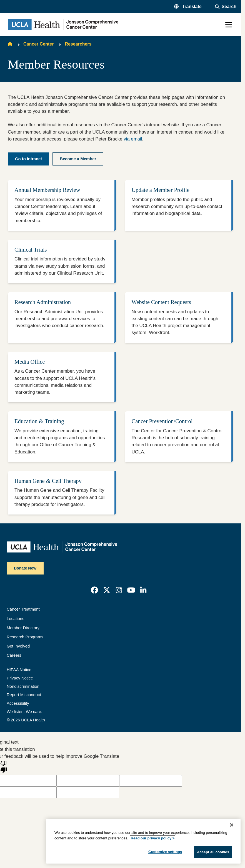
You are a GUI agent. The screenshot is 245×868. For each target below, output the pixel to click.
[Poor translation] (4, 766)
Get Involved (18, 646)
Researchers (78, 44)
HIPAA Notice (19, 670)
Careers (14, 655)
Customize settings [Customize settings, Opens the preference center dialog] (165, 852)
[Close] (232, 825)
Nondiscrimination (23, 686)
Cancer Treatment (23, 609)
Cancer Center (38, 44)
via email (133, 139)
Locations (15, 619)
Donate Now (25, 568)
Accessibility (18, 703)
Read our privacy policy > (153, 838)
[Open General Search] (226, 7)
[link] (94, 590)
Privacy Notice (20, 678)
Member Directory (23, 628)
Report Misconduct (24, 695)
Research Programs (25, 637)
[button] (188, 7)
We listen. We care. (24, 712)
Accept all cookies (213, 852)
